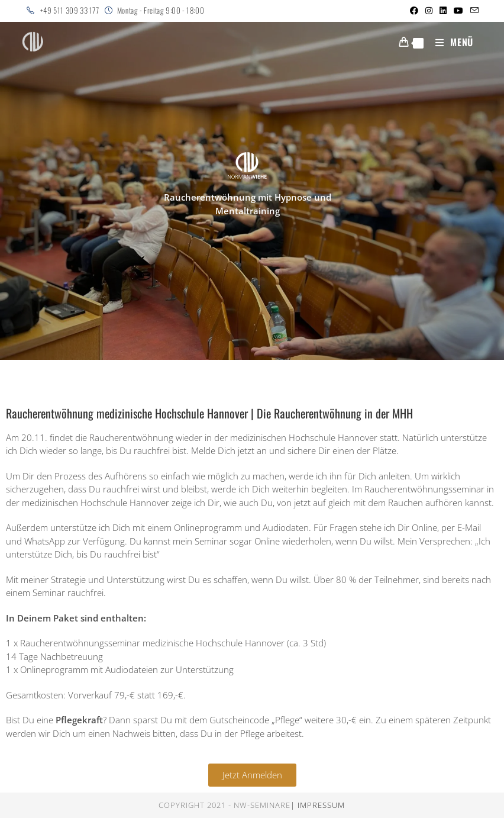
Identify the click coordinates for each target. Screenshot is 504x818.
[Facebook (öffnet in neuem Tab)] (414, 11)
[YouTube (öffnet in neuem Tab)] (458, 11)
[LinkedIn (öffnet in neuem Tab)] (443, 11)
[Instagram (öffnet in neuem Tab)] (429, 11)
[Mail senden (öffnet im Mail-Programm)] (473, 11)
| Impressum (318, 805)
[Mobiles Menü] (450, 42)
